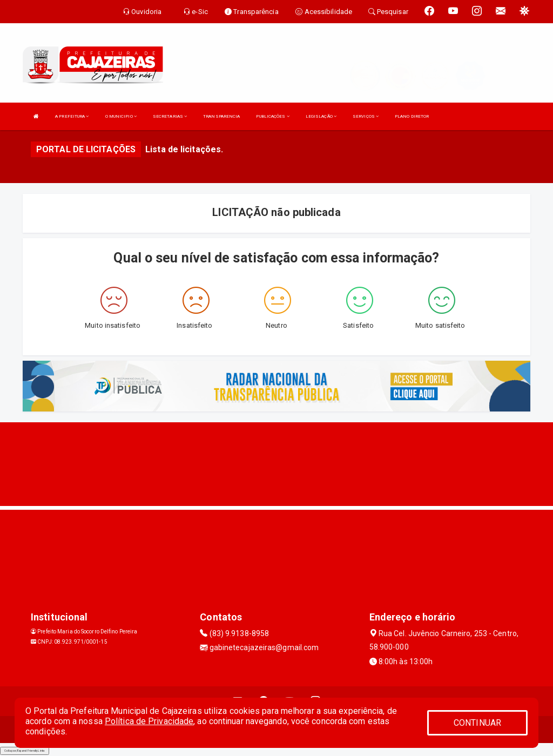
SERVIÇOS (366, 116)
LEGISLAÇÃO (321, 116)
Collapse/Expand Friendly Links (25, 751)
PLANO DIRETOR (412, 116)
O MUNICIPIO (121, 116)
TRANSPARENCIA (221, 116)
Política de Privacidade (149, 721)
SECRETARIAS (170, 116)
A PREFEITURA (72, 116)
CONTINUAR (477, 723)
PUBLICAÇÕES (272, 116)
